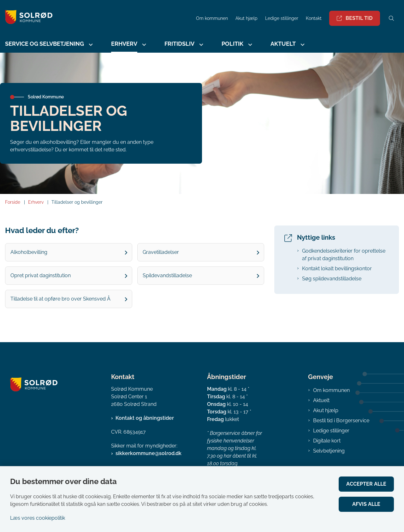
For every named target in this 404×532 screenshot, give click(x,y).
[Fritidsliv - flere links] (200, 45)
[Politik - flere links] (249, 45)
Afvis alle (366, 504)
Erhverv (124, 44)
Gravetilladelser (161, 252)
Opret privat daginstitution (41, 275)
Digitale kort (327, 441)
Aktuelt (283, 44)
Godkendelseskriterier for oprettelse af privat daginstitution (344, 255)
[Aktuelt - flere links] (302, 45)
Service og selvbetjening (45, 44)
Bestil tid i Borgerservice (341, 421)
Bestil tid (355, 18)
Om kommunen (331, 390)
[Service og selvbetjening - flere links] (90, 45)
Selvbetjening (329, 451)
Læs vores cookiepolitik (38, 518)
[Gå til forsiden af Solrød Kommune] (26, 18)
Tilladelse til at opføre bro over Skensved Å (60, 299)
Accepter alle (366, 484)
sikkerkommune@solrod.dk (149, 453)
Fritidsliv (179, 44)
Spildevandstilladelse (167, 275)
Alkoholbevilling (29, 252)
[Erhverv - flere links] (143, 45)
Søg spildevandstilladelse (332, 279)
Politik (232, 44)
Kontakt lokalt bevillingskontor (337, 269)
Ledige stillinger (282, 18)
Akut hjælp (326, 410)
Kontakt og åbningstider (145, 418)
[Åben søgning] (391, 18)
